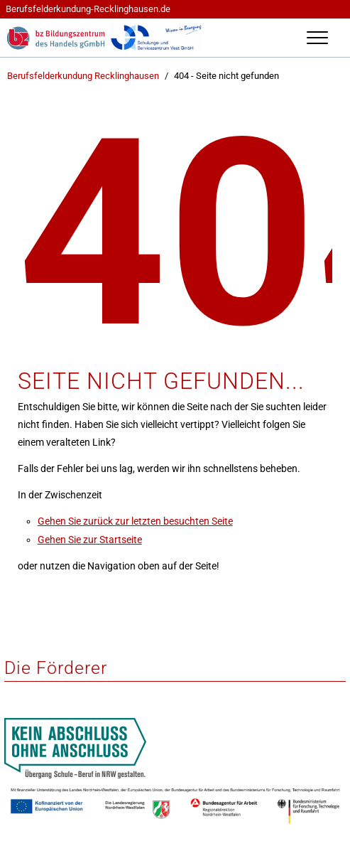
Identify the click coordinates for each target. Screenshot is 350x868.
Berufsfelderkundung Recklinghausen (83, 76)
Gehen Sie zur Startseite (90, 540)
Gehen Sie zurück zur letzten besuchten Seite (135, 521)
